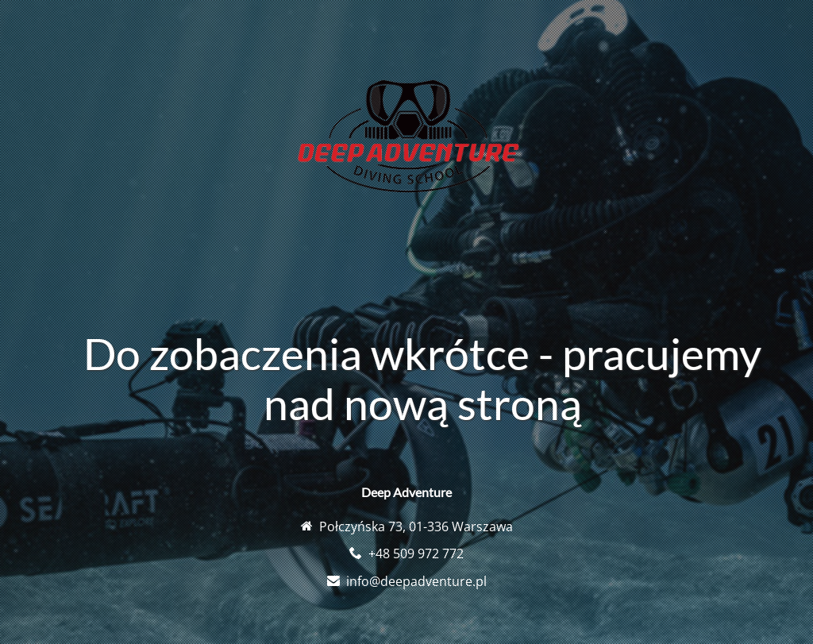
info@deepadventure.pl (416, 581)
